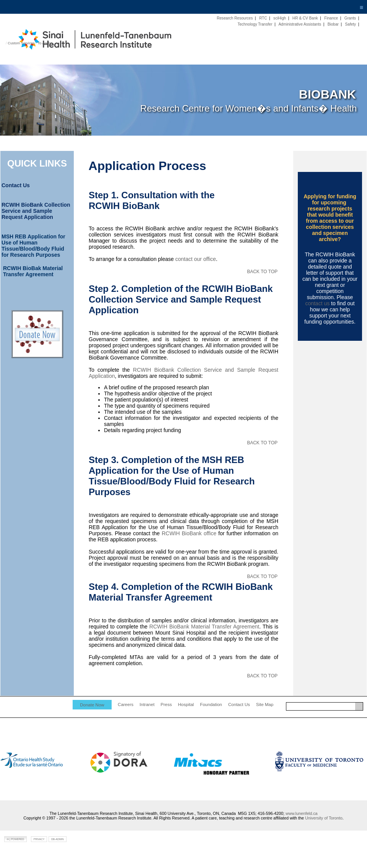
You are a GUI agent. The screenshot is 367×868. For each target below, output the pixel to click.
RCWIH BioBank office (189, 533)
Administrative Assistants (300, 24)
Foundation (211, 704)
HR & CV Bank (305, 18)
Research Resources (235, 18)
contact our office (195, 259)
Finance (331, 18)
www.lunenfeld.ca (302, 813)
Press (166, 704)
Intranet (147, 704)
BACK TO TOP (262, 272)
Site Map (265, 704)
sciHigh (280, 18)
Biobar (333, 24)
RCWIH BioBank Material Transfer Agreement (205, 627)
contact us (317, 303)
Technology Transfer (255, 24)
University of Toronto (324, 818)
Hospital (186, 704)
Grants (350, 18)
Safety (351, 24)
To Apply (44, 43)
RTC (263, 18)
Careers (126, 704)
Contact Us (239, 704)
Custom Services (21, 43)
